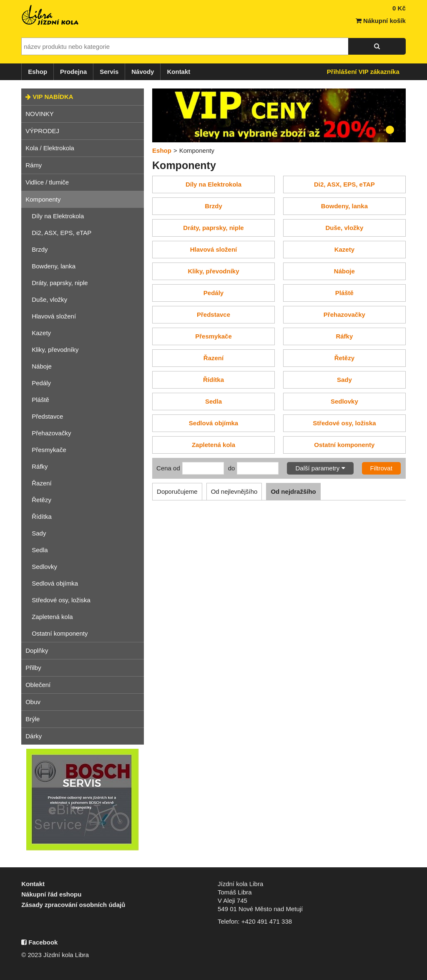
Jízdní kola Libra (50, 15)
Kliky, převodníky (55, 350)
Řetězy (41, 500)
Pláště (40, 400)
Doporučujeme (177, 491)
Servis (109, 72)
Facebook (39, 942)
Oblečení (38, 685)
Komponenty (43, 199)
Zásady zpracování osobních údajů (73, 905)
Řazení (42, 483)
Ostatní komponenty (60, 633)
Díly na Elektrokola (58, 216)
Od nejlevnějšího (234, 491)
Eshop (38, 72)
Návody (143, 72)
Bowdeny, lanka (54, 266)
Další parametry (320, 468)
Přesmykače (49, 450)
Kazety (41, 333)
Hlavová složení (54, 316)
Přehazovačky (51, 433)
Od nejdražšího (293, 491)
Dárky (34, 736)
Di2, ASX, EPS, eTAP (62, 233)
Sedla (40, 550)
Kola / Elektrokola (50, 148)
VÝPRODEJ (42, 131)
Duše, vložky (49, 299)
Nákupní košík (381, 21)
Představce (47, 416)
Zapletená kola (52, 617)
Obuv (33, 702)
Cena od (168, 468)
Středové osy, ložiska (61, 600)
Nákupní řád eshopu (51, 894)
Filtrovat (381, 468)
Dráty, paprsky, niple (60, 283)
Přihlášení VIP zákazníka (363, 72)
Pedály (41, 383)
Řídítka (42, 517)
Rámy (34, 165)
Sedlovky (44, 567)
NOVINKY (40, 114)
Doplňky (37, 650)
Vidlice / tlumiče (47, 182)
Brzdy (40, 249)
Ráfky (40, 466)
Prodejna (73, 72)
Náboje (42, 366)
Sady (39, 533)
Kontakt (178, 72)
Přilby (33, 668)
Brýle (33, 719)
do (232, 468)
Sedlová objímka (55, 583)
